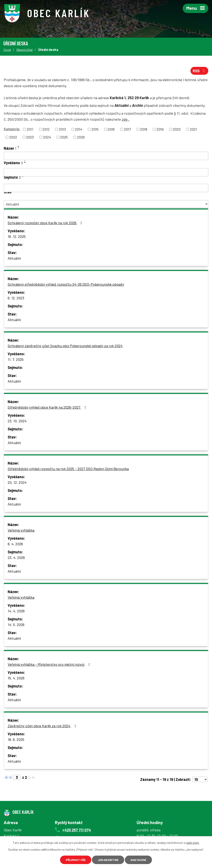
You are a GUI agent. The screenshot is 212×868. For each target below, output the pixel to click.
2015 (95, 129)
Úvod (7, 50)
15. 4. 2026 (16, 678)
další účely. (193, 843)
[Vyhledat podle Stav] (106, 204)
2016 (111, 129)
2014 (79, 129)
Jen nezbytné (108, 860)
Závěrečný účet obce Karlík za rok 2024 (43, 726)
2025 (64, 137)
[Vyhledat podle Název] (106, 156)
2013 (62, 129)
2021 (193, 129)
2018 (144, 129)
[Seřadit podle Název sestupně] (19, 148)
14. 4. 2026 (16, 611)
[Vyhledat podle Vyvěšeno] (106, 172)
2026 (81, 137)
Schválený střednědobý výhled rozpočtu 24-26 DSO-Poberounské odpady (66, 284)
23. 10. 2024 (17, 421)
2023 (30, 137)
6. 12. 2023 (16, 298)
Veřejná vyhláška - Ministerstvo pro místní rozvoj (50, 664)
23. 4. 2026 (16, 557)
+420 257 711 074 (77, 830)
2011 (30, 129)
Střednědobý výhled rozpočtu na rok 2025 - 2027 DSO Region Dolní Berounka (68, 469)
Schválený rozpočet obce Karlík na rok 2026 (46, 223)
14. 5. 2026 (16, 625)
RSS (199, 71)
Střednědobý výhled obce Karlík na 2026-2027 (48, 407)
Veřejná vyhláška (21, 530)
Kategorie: (12, 129)
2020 (177, 129)
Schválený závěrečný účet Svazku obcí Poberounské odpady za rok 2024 (65, 346)
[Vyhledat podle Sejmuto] (106, 188)
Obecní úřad (24, 50)
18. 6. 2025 (16, 739)
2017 (128, 129)
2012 (46, 129)
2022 (13, 137)
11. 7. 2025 (16, 359)
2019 (160, 129)
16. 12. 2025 (17, 236)
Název (10, 148)
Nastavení (138, 860)
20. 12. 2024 (17, 482)
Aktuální (14, 258)
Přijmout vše (76, 860)
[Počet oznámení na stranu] (200, 779)
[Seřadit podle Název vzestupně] (19, 146)
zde (126, 119)
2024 (47, 137)
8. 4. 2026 (15, 544)
